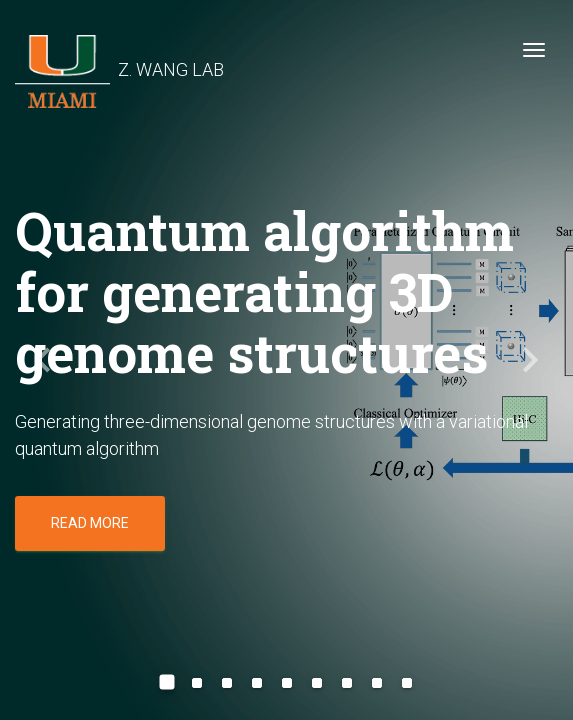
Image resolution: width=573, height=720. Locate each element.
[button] (43, 360)
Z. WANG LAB (119, 55)
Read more (90, 523)
